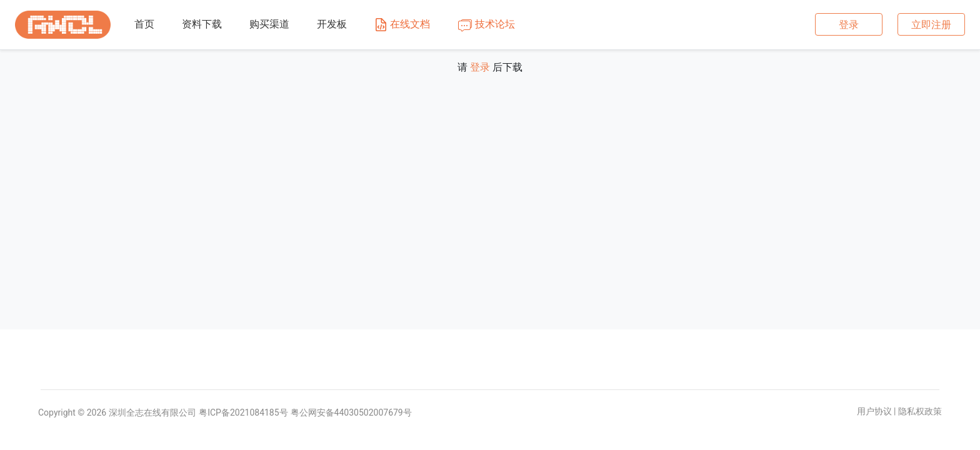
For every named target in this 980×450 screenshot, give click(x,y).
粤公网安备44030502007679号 (351, 412)
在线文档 (402, 25)
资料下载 (202, 24)
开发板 (332, 24)
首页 (144, 24)
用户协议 (874, 411)
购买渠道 (269, 24)
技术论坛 (486, 25)
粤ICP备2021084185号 (243, 412)
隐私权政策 (920, 411)
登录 (849, 25)
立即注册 (931, 25)
